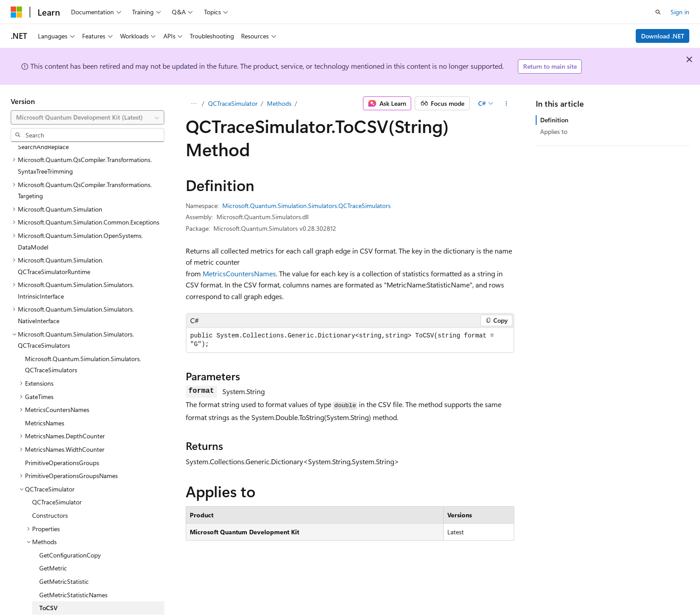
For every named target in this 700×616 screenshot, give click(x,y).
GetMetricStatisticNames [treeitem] (73, 574)
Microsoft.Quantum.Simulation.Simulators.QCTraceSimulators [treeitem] (83, 343)
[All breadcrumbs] (194, 104)
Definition (554, 120)
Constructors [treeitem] (50, 494)
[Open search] (658, 12)
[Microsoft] (17, 12)
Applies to (554, 131)
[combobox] (87, 117)
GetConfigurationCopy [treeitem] (70, 534)
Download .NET (663, 36)
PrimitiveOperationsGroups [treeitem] (62, 442)
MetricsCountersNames (239, 273)
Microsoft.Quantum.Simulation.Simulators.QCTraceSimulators (306, 206)
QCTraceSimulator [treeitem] (57, 481)
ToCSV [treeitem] (48, 587)
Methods (279, 103)
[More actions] (506, 104)
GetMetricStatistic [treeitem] (64, 560)
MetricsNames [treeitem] (45, 402)
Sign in (680, 12)
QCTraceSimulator (233, 103)
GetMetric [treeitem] (53, 547)
